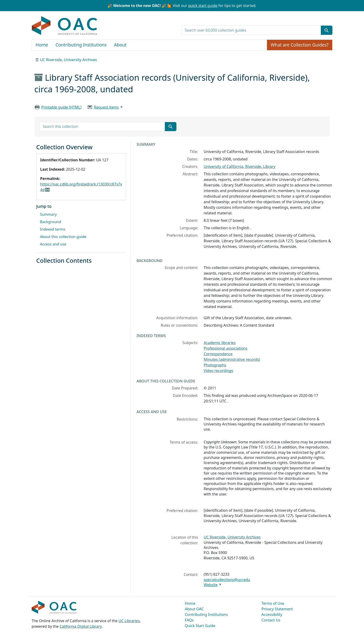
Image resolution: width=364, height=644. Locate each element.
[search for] (251, 30)
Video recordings (218, 371)
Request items (106, 107)
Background (50, 222)
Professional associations (225, 348)
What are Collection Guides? (300, 45)
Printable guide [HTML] (61, 107)
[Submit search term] (327, 30)
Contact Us (271, 620)
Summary (48, 214)
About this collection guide (63, 237)
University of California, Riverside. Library (239, 166)
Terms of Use (273, 603)
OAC (65, 26)
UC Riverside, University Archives (68, 60)
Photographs (215, 365)
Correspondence (218, 354)
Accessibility (272, 614)
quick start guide (203, 6)
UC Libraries (129, 621)
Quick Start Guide (200, 626)
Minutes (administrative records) (232, 359)
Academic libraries (219, 343)
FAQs (189, 620)
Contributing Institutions (81, 45)
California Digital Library (81, 626)
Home (42, 45)
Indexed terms (53, 229)
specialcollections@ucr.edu (227, 580)
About (120, 45)
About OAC (194, 609)
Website (211, 585)
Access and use (53, 244)
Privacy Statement (277, 609)
